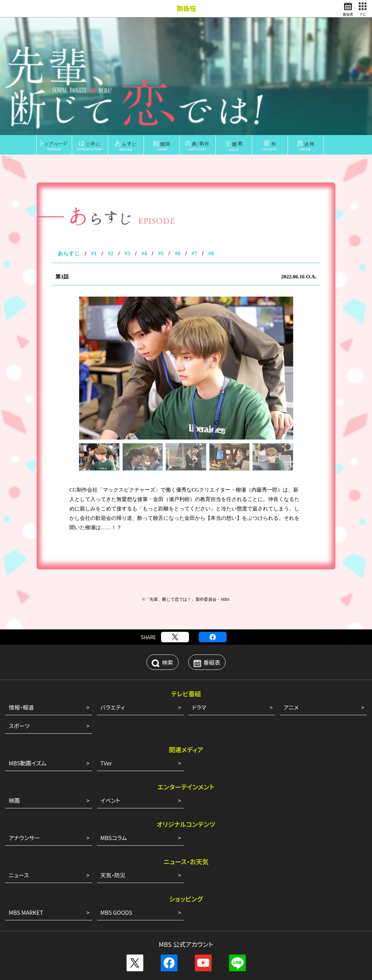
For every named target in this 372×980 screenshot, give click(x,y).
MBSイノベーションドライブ (223, 929)
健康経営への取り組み (275, 876)
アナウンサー (24, 689)
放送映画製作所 (195, 922)
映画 (14, 652)
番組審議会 (232, 876)
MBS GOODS (116, 764)
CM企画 (344, 876)
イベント (110, 652)
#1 (94, 105)
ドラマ (199, 559)
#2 (111, 105)
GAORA (136, 922)
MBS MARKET (26, 764)
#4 (144, 105)
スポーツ (19, 577)
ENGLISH (186, 884)
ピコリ (274, 922)
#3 (127, 105)
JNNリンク (318, 876)
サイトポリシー (176, 946)
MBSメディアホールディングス (59, 922)
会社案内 (29, 876)
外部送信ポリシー (135, 946)
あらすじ (69, 105)
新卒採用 (167, 903)
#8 (211, 105)
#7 (194, 105)
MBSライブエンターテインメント (154, 929)
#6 (177, 105)
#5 (161, 105)
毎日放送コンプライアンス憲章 (126, 876)
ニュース (19, 726)
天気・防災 (113, 726)
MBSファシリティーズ (322, 922)
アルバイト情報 (199, 903)
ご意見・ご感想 (240, 946)
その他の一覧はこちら (186, 837)
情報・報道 (21, 559)
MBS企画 (161, 922)
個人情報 (208, 946)
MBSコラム (114, 689)
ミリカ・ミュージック (240, 922)
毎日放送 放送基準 (66, 876)
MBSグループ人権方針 (189, 876)
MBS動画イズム (28, 614)
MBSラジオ (109, 922)
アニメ (291, 559)
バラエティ (113, 559)
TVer (106, 614)
